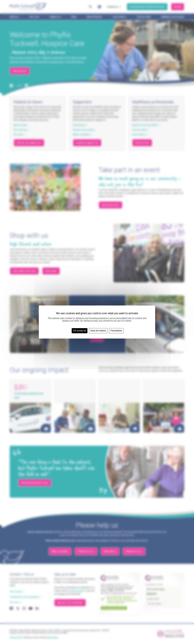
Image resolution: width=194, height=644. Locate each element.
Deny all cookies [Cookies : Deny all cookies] (98, 331)
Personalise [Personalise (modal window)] (116, 331)
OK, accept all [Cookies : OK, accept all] (80, 331)
